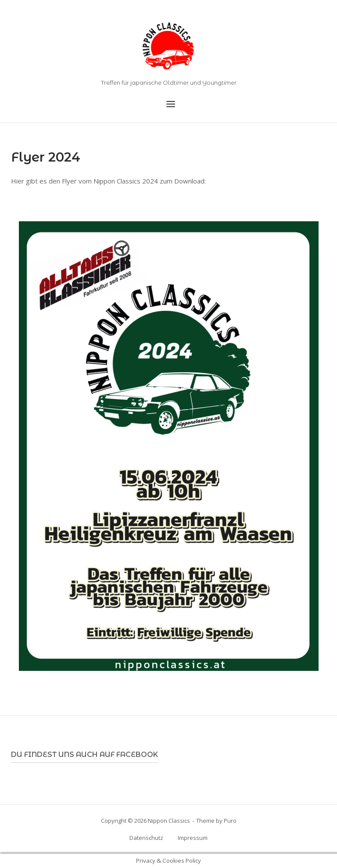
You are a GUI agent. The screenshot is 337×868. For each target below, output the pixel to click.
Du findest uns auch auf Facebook (84, 755)
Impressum (193, 838)
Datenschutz (146, 838)
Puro (230, 821)
